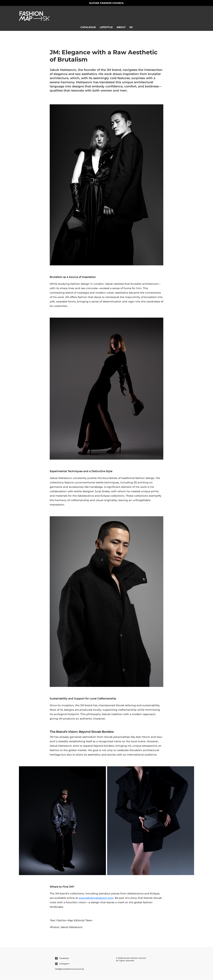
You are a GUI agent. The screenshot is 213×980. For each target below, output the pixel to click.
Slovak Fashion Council (107, 3)
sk (131, 27)
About (121, 27)
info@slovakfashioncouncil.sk (69, 969)
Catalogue (88, 27)
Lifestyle (106, 27)
